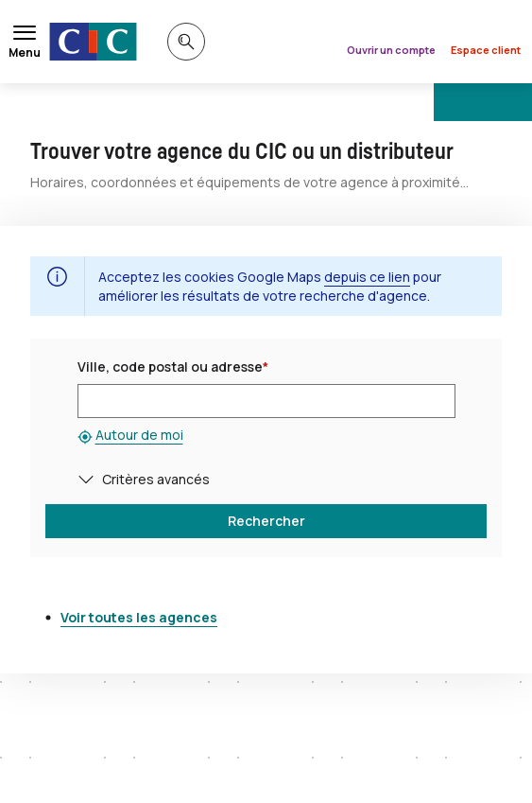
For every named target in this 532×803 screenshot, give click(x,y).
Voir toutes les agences (139, 617)
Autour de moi (139, 435)
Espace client (486, 50)
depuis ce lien (367, 277)
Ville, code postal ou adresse (173, 367)
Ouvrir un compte (391, 50)
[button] (90, 479)
